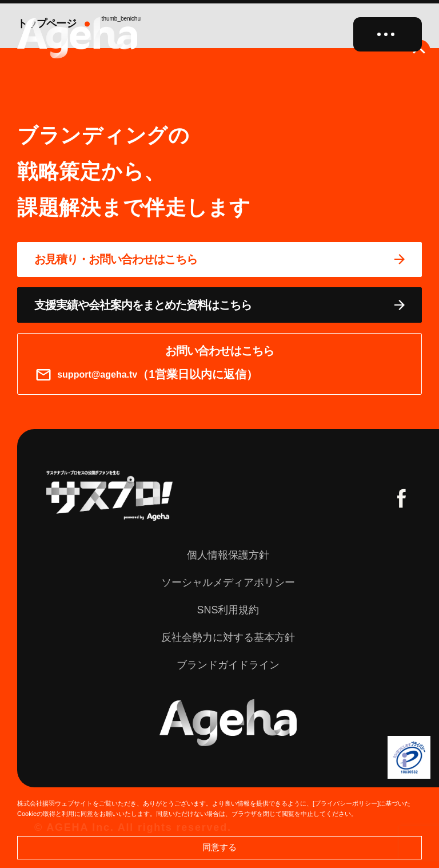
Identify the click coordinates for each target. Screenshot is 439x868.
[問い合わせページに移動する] (219, 260)
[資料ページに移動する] (219, 305)
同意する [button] (219, 847)
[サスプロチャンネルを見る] (109, 496)
